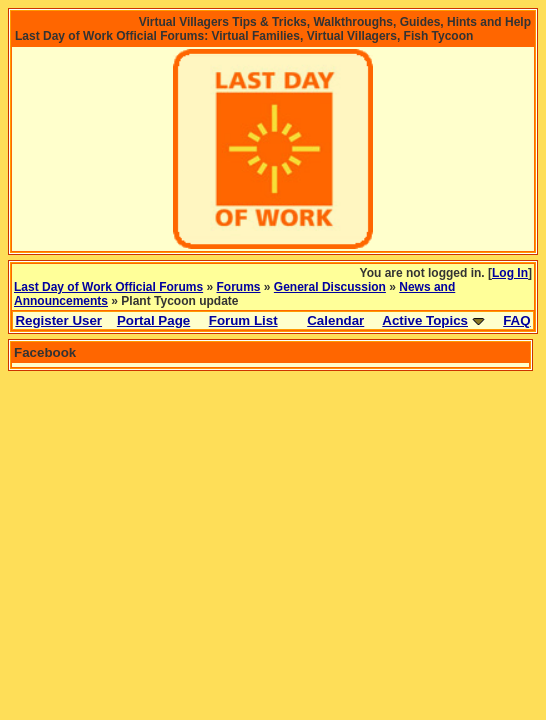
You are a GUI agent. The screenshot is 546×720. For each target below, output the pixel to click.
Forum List (243, 320)
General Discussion (330, 287)
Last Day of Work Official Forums (108, 287)
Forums (239, 287)
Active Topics (425, 320)
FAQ (516, 320)
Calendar (335, 320)
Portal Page (153, 320)
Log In (510, 273)
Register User (58, 320)
